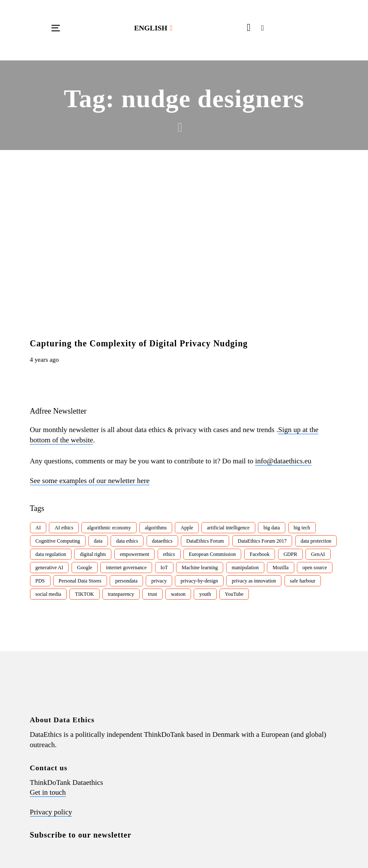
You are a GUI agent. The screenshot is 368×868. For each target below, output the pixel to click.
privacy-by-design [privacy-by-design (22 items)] (199, 581)
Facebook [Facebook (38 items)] (260, 554)
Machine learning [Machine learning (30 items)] (200, 568)
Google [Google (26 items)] (85, 568)
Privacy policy (51, 812)
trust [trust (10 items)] (152, 594)
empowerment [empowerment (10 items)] (135, 554)
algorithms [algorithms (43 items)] (156, 528)
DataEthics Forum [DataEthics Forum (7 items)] (205, 541)
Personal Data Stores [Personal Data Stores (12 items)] (80, 581)
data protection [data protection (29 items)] (316, 541)
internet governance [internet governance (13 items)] (126, 568)
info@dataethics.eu (283, 461)
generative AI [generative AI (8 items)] (49, 568)
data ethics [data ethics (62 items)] (127, 541)
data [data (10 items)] (98, 541)
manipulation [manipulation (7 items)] (245, 568)
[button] (153, 28)
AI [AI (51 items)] (38, 528)
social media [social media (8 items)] (48, 594)
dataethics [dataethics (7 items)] (162, 541)
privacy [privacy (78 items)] (159, 581)
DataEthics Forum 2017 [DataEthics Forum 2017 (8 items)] (262, 541)
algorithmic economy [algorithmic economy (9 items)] (109, 528)
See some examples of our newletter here (90, 481)
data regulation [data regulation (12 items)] (51, 554)
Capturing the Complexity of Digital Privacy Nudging (139, 343)
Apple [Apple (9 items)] (187, 528)
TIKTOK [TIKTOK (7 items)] (84, 594)
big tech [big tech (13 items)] (302, 528)
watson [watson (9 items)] (178, 594)
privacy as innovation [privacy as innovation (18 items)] (254, 581)
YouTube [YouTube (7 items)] (234, 594)
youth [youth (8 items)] (205, 594)
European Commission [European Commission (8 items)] (212, 554)
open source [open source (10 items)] (315, 568)
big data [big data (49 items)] (272, 528)
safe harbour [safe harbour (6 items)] (303, 581)
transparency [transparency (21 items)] (121, 594)
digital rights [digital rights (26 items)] (93, 554)
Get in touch (48, 792)
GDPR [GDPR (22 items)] (290, 554)
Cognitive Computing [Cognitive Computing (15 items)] (58, 541)
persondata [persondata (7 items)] (126, 581)
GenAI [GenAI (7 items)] (318, 554)
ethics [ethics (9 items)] (169, 554)
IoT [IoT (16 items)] (164, 568)
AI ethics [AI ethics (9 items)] (64, 528)
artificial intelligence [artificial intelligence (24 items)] (228, 528)
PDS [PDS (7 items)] (40, 581)
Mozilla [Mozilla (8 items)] (280, 568)
